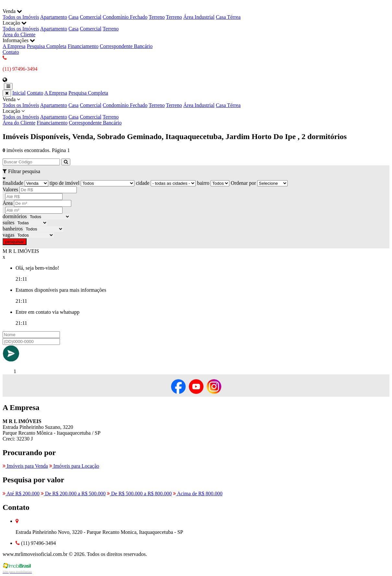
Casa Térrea (228, 17)
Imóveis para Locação (74, 466)
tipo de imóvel (64, 183)
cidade (143, 183)
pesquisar (15, 242)
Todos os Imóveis (21, 17)
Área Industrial (199, 17)
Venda (196, 102)
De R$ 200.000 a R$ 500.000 (73, 494)
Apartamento (54, 17)
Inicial (19, 93)
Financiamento (83, 46)
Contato (11, 52)
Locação (196, 114)
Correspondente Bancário (126, 46)
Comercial (91, 17)
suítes (8, 223)
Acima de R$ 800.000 (198, 494)
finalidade (13, 183)
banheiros (13, 229)
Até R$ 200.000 (21, 494)
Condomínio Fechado (125, 17)
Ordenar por (243, 183)
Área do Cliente (19, 35)
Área (8, 203)
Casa (73, 17)
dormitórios (15, 216)
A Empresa (14, 46)
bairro (203, 183)
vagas (8, 235)
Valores (10, 189)
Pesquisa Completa (47, 46)
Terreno (157, 17)
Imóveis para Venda (25, 466)
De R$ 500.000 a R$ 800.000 (139, 494)
